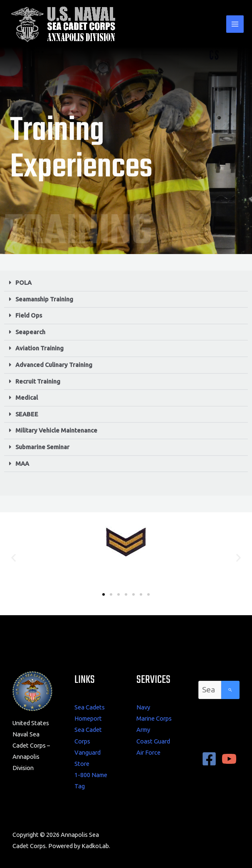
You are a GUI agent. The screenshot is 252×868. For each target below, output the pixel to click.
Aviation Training (40, 348)
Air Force (148, 752)
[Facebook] (209, 759)
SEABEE (27, 414)
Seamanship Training (44, 299)
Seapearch (30, 332)
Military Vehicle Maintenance (56, 430)
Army (143, 730)
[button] (126, 283)
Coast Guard (153, 741)
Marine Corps (154, 718)
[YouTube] (229, 759)
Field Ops (29, 315)
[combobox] (210, 690)
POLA (23, 282)
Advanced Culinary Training (54, 365)
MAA (22, 463)
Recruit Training (38, 381)
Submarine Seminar (42, 447)
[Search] (230, 690)
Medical (27, 397)
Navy (143, 707)
